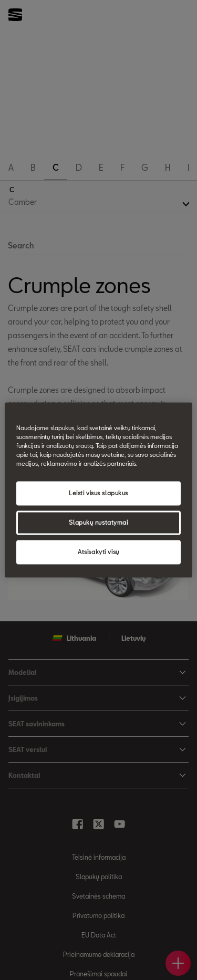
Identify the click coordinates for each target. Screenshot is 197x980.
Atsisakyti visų (98, 552)
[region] (98, 490)
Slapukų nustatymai (98, 523)
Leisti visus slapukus (98, 493)
